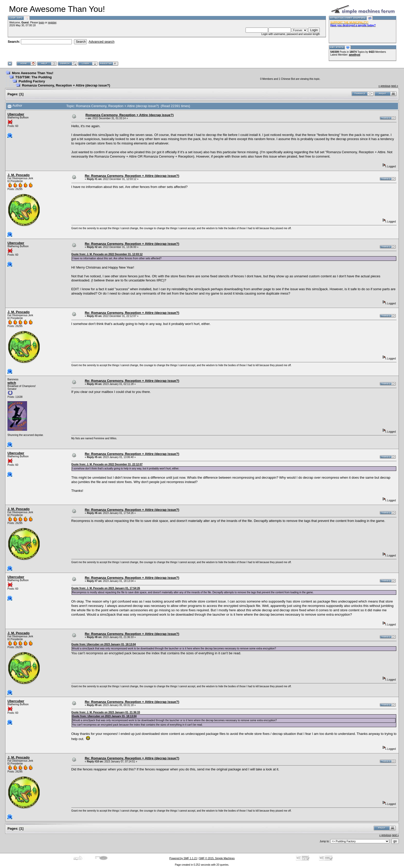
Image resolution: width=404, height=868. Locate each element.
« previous (384, 86)
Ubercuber (16, 114)
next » (395, 86)
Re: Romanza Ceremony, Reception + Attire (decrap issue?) (132, 176)
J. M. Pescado (19, 175)
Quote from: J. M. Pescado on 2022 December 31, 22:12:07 (107, 464)
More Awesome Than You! (33, 73)
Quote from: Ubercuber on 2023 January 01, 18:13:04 (104, 644)
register (52, 23)
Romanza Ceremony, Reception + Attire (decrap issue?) (66, 85)
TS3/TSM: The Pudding (33, 77)
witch (12, 383)
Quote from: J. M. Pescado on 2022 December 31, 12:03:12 (107, 254)
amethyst (355, 55)
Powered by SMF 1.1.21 (183, 858)
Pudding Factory (32, 81)
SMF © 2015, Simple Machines (217, 858)
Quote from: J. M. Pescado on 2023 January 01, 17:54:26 (106, 588)
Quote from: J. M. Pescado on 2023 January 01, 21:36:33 (106, 712)
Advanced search (102, 42)
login (41, 23)
